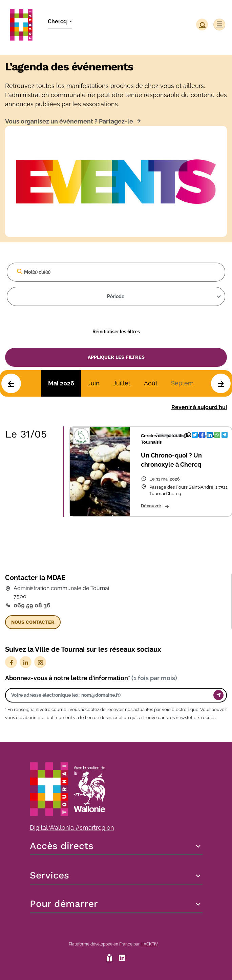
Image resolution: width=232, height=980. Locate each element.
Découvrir (151, 506)
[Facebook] (11, 662)
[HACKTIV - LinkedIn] (122, 959)
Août (151, 383)
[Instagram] (40, 662)
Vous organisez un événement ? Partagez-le (69, 121)
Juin (94, 383)
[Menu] (219, 25)
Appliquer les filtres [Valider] (116, 357)
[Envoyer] (218, 695)
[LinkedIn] (26, 662)
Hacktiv (149, 944)
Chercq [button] (58, 21)
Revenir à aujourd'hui (199, 407)
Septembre (187, 383)
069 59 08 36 (32, 605)
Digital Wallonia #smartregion (72, 828)
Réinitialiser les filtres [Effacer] (116, 331)
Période (116, 296)
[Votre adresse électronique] (111, 695)
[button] (202, 25)
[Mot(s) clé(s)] (116, 272)
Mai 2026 (61, 383)
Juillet (122, 383)
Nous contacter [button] (33, 622)
